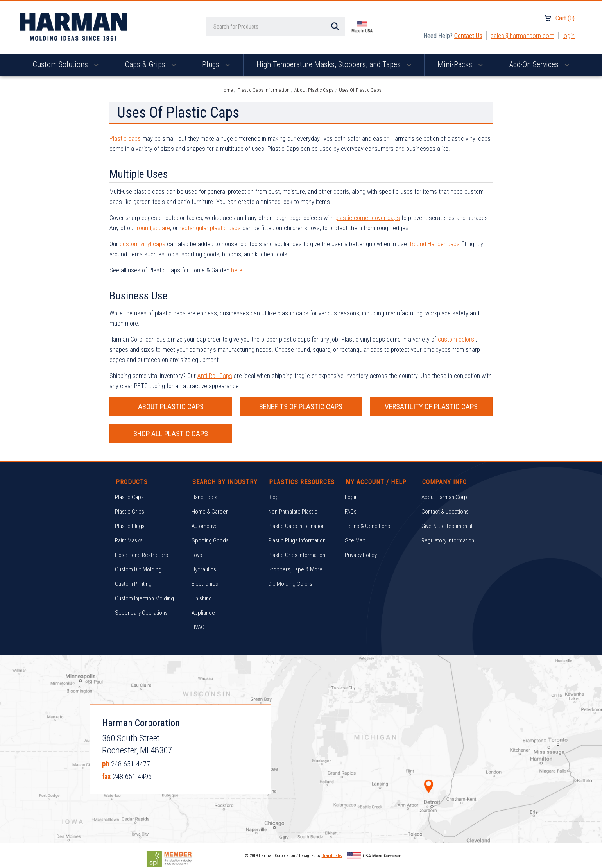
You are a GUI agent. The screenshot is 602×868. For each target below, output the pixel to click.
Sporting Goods (210, 540)
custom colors (456, 339)
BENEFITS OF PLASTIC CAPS (301, 407)
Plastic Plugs (130, 526)
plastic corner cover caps (368, 218)
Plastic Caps (129, 497)
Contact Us (468, 36)
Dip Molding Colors (290, 584)
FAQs (351, 512)
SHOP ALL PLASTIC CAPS (171, 434)
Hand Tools (204, 497)
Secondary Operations (141, 613)
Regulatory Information (448, 540)
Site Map (355, 540)
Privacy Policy (361, 555)
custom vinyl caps (143, 244)
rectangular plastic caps (211, 228)
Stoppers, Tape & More (295, 569)
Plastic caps (125, 139)
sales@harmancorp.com (522, 36)
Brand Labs (332, 856)
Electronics (205, 584)
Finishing (202, 598)
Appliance (203, 613)
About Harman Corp (444, 497)
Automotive (205, 526)
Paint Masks (129, 540)
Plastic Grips (130, 512)
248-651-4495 (132, 776)
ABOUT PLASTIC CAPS (171, 407)
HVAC (198, 627)
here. (237, 270)
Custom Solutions (66, 64)
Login (569, 36)
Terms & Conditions (367, 526)
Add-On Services (539, 64)
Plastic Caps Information (297, 526)
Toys (197, 555)
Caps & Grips (150, 64)
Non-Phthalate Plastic (293, 512)
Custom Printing (133, 584)
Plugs (216, 64)
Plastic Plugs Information (297, 540)
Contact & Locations (445, 512)
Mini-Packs (460, 64)
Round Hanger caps (435, 244)
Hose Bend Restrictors (142, 555)
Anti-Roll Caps (215, 376)
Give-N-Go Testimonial (447, 526)
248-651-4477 (131, 764)
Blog (273, 497)
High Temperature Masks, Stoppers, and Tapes (334, 64)
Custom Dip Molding (138, 569)
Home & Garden (210, 512)
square (161, 228)
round (144, 228)
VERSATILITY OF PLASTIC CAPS (431, 407)
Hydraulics (204, 569)
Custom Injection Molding (144, 598)
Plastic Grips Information (297, 555)
